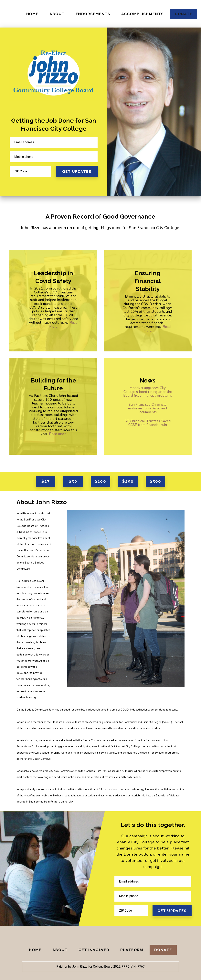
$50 (73, 481)
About (57, 14)
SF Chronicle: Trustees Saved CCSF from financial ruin (148, 423)
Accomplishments (143, 14)
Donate (184, 14)
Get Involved (94, 950)
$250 (128, 481)
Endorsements (93, 14)
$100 (100, 481)
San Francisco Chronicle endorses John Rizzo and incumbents (148, 408)
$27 (46, 481)
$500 (155, 481)
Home (32, 14)
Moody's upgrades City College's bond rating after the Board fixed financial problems (148, 392)
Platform (132, 950)
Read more (58, 434)
